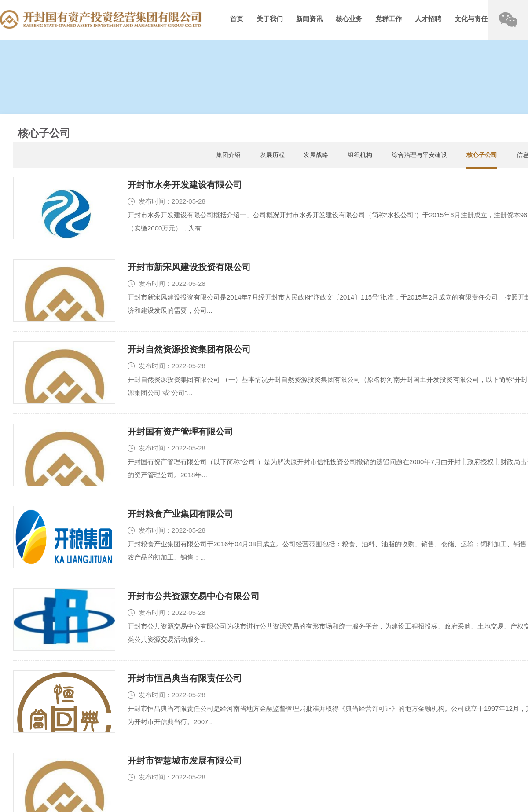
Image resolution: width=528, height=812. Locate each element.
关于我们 (270, 19)
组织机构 (360, 155)
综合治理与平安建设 (419, 155)
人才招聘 (428, 19)
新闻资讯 (309, 19)
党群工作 (389, 19)
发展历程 (272, 155)
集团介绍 (228, 155)
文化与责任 (471, 19)
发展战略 (316, 155)
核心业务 (349, 19)
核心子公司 (482, 155)
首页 (237, 19)
